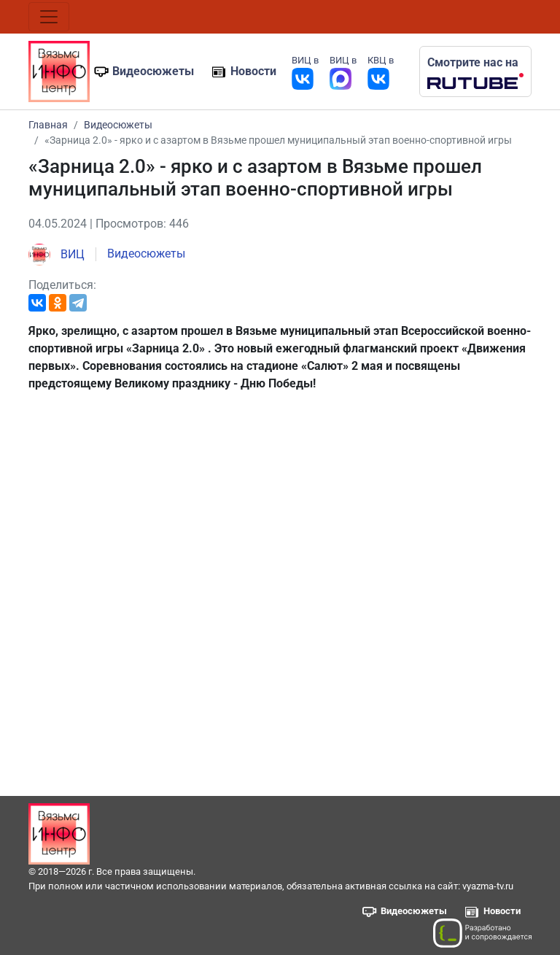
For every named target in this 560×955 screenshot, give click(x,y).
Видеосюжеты (153, 71)
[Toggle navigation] (49, 17)
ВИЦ (57, 254)
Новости (253, 71)
